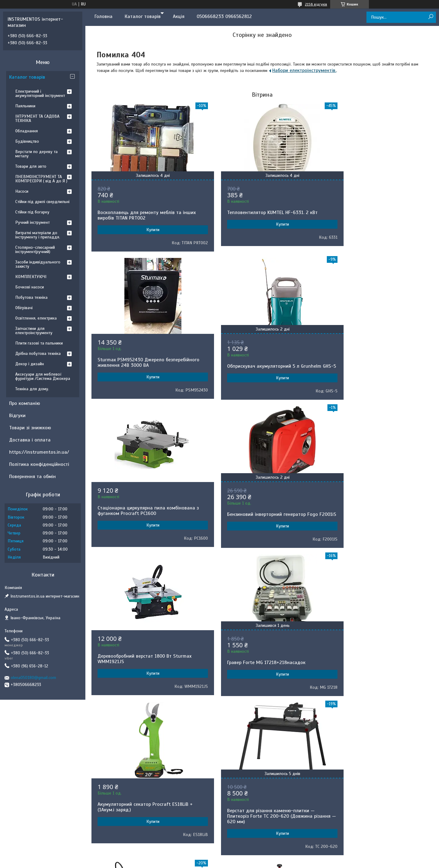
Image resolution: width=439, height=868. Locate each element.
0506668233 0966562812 (224, 16)
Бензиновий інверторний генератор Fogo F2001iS (375, 369)
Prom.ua (248, 738)
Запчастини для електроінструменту (34, 331)
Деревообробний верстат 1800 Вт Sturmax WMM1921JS (145, 516)
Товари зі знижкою (30, 428)
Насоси (22, 191)
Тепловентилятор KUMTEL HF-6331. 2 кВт (259, 213)
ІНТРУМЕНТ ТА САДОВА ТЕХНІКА (37, 118)
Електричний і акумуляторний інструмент (40, 93)
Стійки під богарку (32, 212)
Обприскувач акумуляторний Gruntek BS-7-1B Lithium (262, 671)
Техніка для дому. (32, 389)
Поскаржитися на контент (229, 744)
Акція (179, 16)
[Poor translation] (22, 779)
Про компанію (25, 403)
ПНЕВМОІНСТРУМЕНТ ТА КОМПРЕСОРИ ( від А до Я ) (41, 179)
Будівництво (27, 141)
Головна (104, 16)
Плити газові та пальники (39, 343)
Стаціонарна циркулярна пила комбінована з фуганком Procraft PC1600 (260, 363)
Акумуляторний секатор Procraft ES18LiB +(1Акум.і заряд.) (377, 516)
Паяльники (25, 106)
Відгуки (17, 416)
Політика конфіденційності (39, 464)
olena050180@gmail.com (33, 678)
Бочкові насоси (30, 287)
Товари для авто (31, 166)
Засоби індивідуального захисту (38, 264)
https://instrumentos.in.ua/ (39, 452)
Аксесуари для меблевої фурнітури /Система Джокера (43, 376)
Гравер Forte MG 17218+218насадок (253, 520)
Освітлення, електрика (36, 318)
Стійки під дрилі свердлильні (42, 202)
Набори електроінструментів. (304, 70)
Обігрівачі (24, 308)
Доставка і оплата (30, 440)
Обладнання (27, 131)
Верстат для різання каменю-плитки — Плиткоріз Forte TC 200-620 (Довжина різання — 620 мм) (141, 673)
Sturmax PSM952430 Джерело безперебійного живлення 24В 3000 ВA (373, 209)
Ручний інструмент (32, 222)
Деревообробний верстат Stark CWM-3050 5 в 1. (377, 664)
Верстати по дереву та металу (36, 154)
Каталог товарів (143, 16)
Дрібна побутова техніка (38, 354)
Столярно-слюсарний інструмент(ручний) (35, 250)
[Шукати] (431, 17)
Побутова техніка (31, 297)
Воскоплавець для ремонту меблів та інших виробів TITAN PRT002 (139, 215)
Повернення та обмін (32, 477)
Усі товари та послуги (260, 722)
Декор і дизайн (30, 364)
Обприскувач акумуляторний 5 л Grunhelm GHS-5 (145, 369)
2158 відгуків (316, 4)
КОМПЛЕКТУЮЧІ (31, 277)
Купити (146, 230)
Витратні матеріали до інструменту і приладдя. (38, 235)
